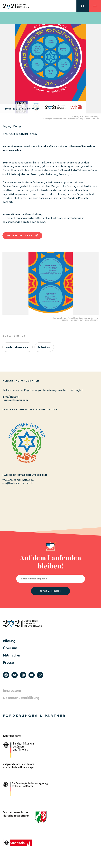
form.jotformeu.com (15, 400)
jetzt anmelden (50, 591)
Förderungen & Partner (34, 716)
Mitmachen (12, 655)
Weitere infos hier (19, 236)
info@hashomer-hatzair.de (18, 483)
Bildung (9, 641)
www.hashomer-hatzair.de (18, 480)
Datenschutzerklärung (21, 698)
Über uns (10, 648)
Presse (8, 663)
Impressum (12, 691)
